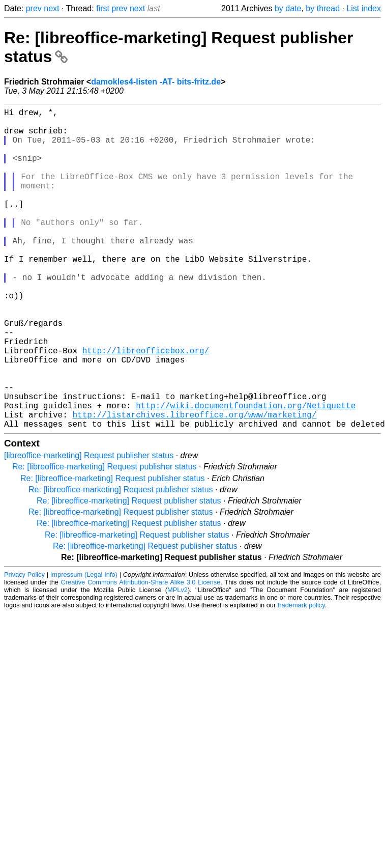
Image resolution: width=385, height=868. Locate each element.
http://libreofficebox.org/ (146, 405)
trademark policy (301, 676)
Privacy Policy (24, 646)
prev (34, 8)
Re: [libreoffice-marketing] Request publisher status (105, 538)
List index (364, 8)
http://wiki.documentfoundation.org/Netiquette (246, 472)
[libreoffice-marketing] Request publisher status (89, 527)
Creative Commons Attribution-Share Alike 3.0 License (141, 653)
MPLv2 (177, 661)
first (103, 8)
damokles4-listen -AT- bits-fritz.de (156, 82)
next (51, 8)
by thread (323, 8)
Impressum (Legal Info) (84, 646)
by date (288, 8)
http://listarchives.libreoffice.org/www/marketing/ (194, 484)
